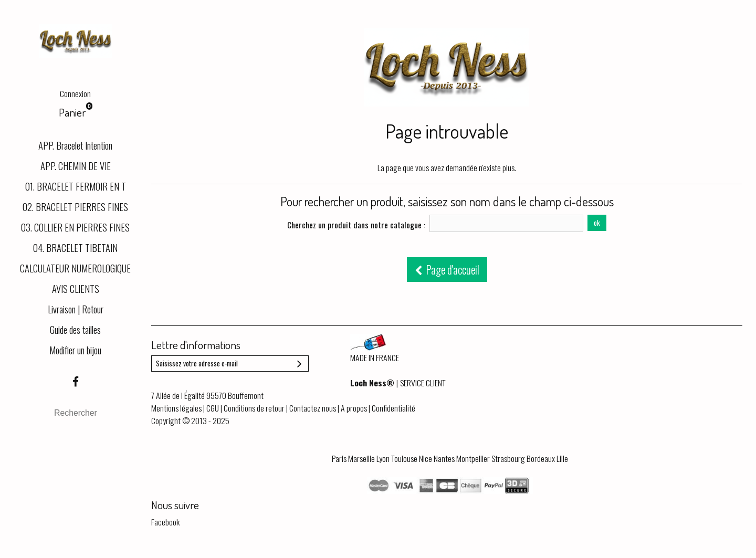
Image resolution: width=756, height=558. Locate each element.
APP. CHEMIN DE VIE (76, 166)
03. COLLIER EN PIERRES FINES (75, 227)
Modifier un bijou (75, 350)
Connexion (75, 93)
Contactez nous (313, 408)
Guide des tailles (75, 329)
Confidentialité (393, 408)
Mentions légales (176, 408)
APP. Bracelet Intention (75, 145)
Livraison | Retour (76, 309)
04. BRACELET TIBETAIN (75, 248)
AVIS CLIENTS (76, 288)
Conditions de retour (254, 408)
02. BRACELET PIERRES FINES (75, 207)
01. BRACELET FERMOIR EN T (76, 186)
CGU (213, 408)
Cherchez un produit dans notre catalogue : (356, 225)
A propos (354, 408)
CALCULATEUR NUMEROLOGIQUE (75, 268)
